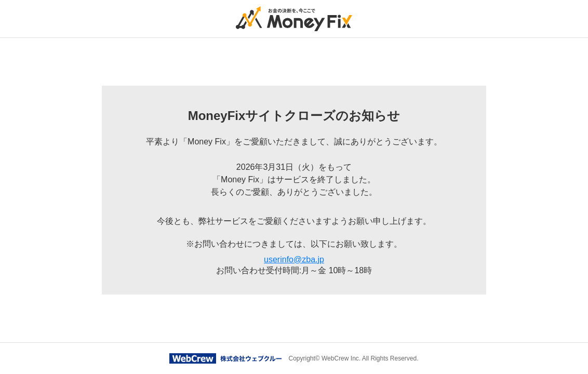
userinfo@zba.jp (294, 259)
